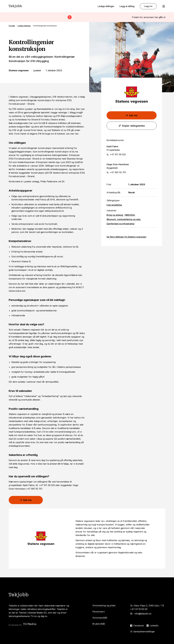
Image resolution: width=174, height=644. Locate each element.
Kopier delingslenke (132, 126)
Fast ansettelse (114, 205)
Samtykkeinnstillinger (143, 632)
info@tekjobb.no (143, 614)
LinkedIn (154, 626)
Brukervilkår (99, 624)
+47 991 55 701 (118, 172)
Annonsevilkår (100, 618)
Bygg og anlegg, (115, 215)
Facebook (139, 626)
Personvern (99, 612)
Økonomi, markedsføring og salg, (124, 219)
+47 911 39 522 (118, 154)
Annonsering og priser (104, 605)
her (77, 134)
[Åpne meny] (164, 6)
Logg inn (148, 6)
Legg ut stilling (127, 6)
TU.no (34, 616)
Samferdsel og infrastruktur (121, 224)
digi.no (44, 616)
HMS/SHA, (130, 215)
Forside (12, 26)
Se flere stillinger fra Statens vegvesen (126, 237)
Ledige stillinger (106, 6)
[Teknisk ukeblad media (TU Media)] (30, 624)
